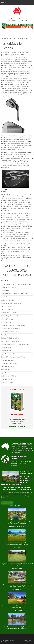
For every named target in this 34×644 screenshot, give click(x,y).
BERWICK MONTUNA (17, 527)
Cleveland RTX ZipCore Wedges (10, 338)
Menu (4, 3)
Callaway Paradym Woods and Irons (11, 303)
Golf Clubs (13, 38)
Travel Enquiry (7, 503)
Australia (29, 448)
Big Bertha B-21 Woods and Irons (10, 341)
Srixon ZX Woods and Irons (9, 335)
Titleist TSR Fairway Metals (9, 310)
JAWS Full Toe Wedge (7, 319)
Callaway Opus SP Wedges (9, 287)
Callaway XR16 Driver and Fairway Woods (13, 357)
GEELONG (17, 590)
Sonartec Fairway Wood (8, 382)
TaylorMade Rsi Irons (7, 373)
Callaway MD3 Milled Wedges (9, 363)
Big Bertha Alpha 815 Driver (9, 376)
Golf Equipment (5, 38)
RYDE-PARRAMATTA (17, 506)
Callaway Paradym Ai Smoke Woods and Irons (14, 294)
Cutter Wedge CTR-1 (7, 322)
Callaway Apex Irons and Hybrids (10, 329)
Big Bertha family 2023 (7, 300)
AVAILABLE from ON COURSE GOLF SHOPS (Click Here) (17, 271)
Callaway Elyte (5, 291)
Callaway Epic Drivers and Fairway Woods (13, 325)
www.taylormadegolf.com (24, 261)
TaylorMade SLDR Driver (8, 379)
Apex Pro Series (5, 297)
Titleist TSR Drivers (6, 306)
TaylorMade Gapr (6, 351)
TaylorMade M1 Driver (7, 360)
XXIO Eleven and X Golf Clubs (9, 332)
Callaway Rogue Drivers (8, 348)
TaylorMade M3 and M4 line (9, 354)
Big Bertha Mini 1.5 (6, 370)
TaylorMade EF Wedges (22, 38)
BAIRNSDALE (17, 569)
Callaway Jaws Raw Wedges (9, 313)
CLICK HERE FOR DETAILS (17, 426)
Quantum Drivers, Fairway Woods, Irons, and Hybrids (16, 284)
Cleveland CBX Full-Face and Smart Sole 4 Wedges (15, 344)
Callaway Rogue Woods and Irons (11, 316)
